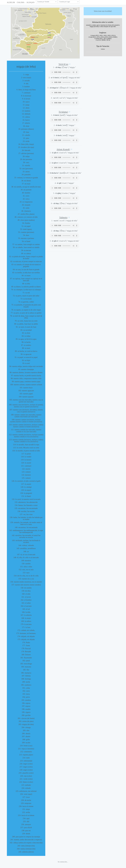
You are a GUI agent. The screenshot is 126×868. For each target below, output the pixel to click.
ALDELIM (11, 2)
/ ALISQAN (30, 2)
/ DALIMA (20, 2)
